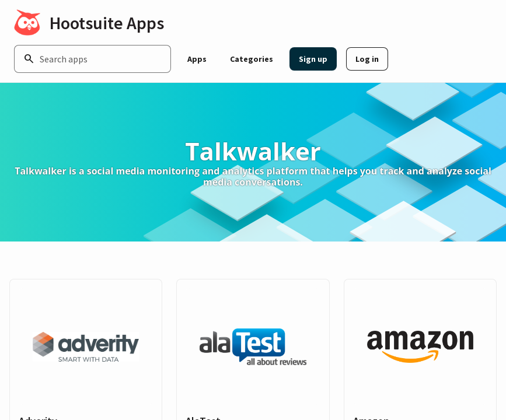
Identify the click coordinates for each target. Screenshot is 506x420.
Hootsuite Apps (107, 23)
